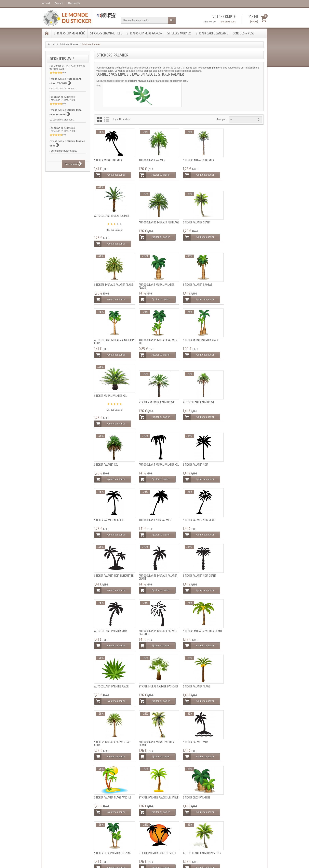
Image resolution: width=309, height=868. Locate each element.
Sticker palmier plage (151, 569)
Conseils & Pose (243, 33)
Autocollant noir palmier (241, 405)
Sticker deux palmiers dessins (113, 679)
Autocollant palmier (151, 166)
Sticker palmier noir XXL (196, 405)
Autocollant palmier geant (242, 679)
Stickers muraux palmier (196, 166)
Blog (148, 788)
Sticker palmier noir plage (111, 460)
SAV (148, 792)
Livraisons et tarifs (109, 783)
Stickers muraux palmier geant (201, 515)
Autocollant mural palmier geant (242, 571)
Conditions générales (202, 792)
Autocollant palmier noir (110, 515)
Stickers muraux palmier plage (200, 228)
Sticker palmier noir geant (241, 460)
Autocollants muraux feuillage (108, 229)
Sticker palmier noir (150, 405)
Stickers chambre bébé (69, 33)
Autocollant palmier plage (241, 515)
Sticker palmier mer (107, 624)
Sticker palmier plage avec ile (156, 624)
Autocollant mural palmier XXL (112, 407)
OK (172, 20)
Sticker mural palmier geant (156, 733)
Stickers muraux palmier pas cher (199, 571)
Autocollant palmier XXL (197, 344)
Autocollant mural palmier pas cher (155, 284)
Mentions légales (200, 788)
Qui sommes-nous (200, 783)
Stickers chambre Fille (106, 33)
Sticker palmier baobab (109, 282)
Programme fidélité (109, 792)
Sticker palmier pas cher (109, 733)
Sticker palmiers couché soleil (156, 679)
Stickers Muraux (179, 33)
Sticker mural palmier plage (242, 282)
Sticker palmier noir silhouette (157, 460)
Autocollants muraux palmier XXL (200, 284)
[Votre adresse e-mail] (244, 791)
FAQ (148, 783)
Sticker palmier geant (151, 228)
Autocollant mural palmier (242, 160)
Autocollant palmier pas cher (200, 679)
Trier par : (222, 119)
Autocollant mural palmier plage (242, 229)
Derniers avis (62, 59)
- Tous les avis (154, 849)
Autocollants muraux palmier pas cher (157, 516)
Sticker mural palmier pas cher (114, 569)
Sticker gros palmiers (238, 624)
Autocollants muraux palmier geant (200, 461)
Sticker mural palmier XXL (110, 337)
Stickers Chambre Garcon (145, 33)
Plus (99, 86)
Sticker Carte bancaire (212, 33)
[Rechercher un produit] (144, 20)
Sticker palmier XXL (236, 344)
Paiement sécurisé (109, 788)
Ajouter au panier (110, 181)
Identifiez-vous (228, 22)
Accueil (52, 44)
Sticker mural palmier (108, 166)
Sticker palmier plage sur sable (197, 625)
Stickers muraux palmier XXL (155, 344)
